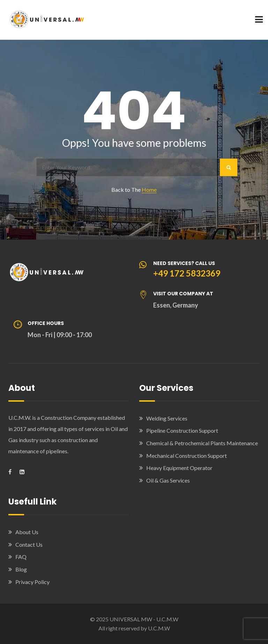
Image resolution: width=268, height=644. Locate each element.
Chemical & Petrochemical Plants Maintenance (202, 443)
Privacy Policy (32, 582)
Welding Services (167, 418)
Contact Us (29, 544)
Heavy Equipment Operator (179, 468)
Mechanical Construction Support (187, 456)
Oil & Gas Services (168, 480)
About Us (27, 532)
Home (149, 190)
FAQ (21, 557)
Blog (21, 569)
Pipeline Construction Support (182, 430)
